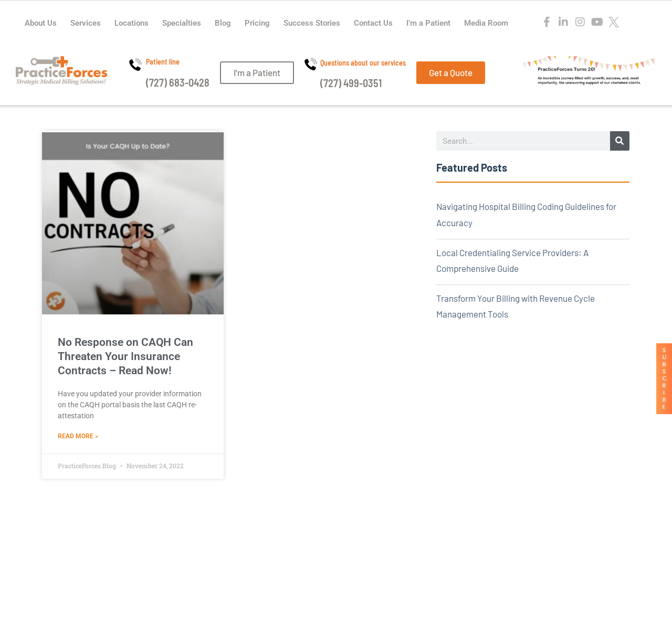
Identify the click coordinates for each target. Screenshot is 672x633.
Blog (223, 23)
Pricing (257, 23)
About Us (41, 23)
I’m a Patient (428, 23)
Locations (132, 23)
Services (86, 23)
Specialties (182, 23)
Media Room (486, 23)
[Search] (620, 141)
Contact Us (373, 23)
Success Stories (312, 23)
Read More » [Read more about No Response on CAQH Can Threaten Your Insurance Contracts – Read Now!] (78, 436)
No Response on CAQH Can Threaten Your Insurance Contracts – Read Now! (125, 357)
